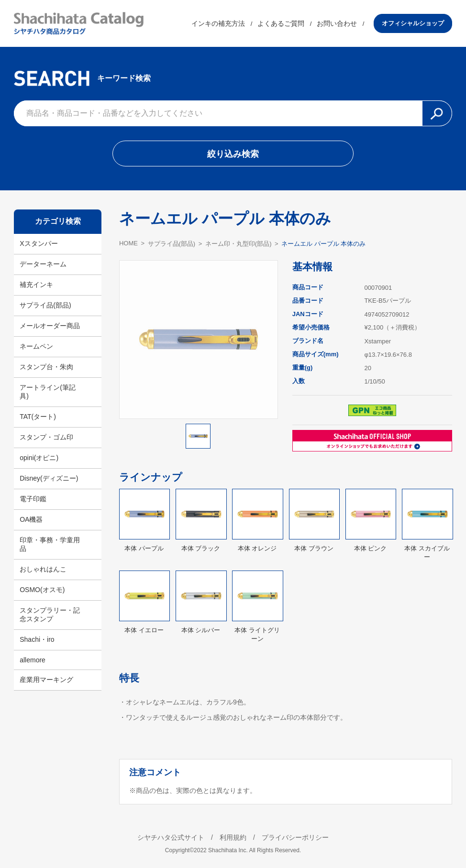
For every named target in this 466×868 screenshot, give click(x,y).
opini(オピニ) (39, 458)
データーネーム (43, 264)
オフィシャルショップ (413, 23)
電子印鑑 (33, 499)
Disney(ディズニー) (49, 478)
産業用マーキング (46, 680)
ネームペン (36, 346)
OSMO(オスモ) (42, 590)
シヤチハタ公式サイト (171, 837)
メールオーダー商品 (50, 326)
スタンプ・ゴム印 (46, 437)
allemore (33, 660)
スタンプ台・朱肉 (46, 367)
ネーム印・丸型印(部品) (239, 244)
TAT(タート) (38, 417)
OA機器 (31, 519)
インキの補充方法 (218, 23)
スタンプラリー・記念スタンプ (50, 615)
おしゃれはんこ (43, 569)
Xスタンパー (39, 243)
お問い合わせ (337, 23)
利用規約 (233, 837)
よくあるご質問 (281, 23)
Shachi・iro (37, 639)
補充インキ (36, 285)
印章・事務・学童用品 (50, 544)
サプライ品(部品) (45, 305)
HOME (128, 243)
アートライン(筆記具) (48, 392)
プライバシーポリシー (295, 837)
